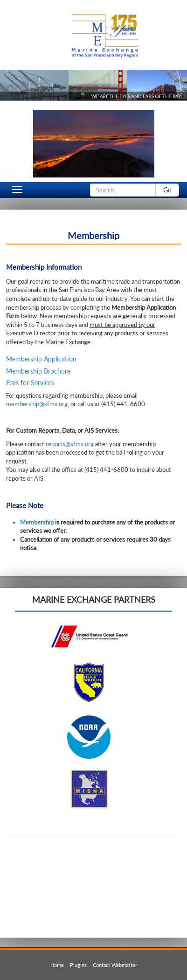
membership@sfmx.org (37, 404)
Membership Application (41, 359)
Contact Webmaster (115, 965)
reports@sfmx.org (70, 444)
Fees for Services (30, 383)
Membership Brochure (38, 371)
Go (167, 190)
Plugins (78, 965)
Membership (37, 522)
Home (57, 965)
